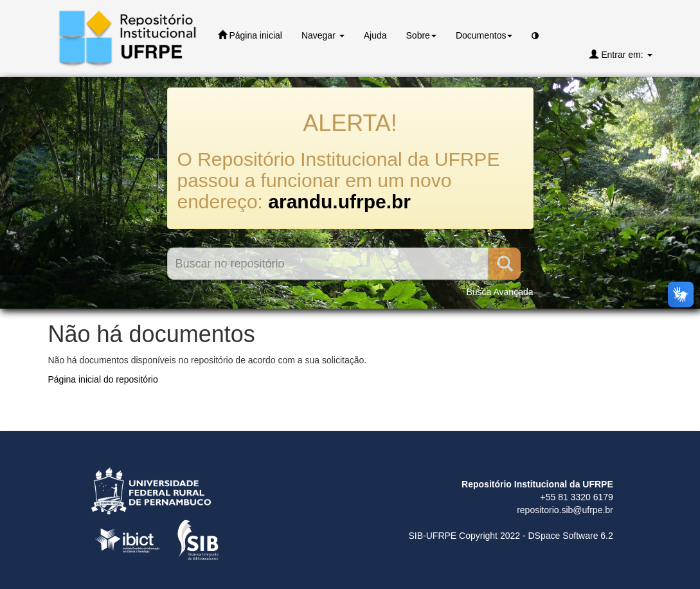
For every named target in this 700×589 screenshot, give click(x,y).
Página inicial (250, 35)
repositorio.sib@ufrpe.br (565, 510)
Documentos (484, 35)
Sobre (421, 35)
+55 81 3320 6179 (577, 497)
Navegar (323, 35)
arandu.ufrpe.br (339, 202)
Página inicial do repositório (103, 379)
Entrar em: (621, 54)
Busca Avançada (499, 292)
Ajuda (375, 35)
